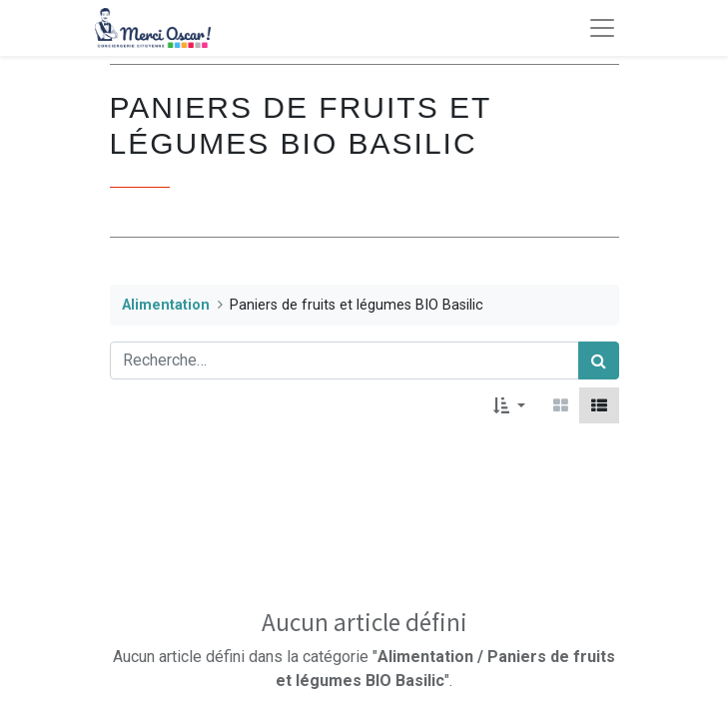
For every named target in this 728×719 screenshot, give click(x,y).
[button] (509, 405)
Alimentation (166, 305)
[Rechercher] (599, 360)
